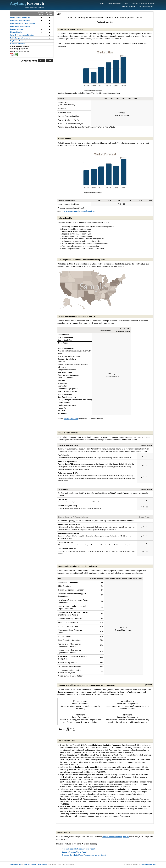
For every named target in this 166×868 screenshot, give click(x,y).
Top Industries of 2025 (146, 6)
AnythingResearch (71, 419)
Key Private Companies (18, 41)
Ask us (126, 837)
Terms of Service (16, 864)
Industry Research (129, 6)
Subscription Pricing (114, 3)
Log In (102, 3)
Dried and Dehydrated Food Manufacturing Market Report (84, 855)
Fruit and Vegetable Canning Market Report (78, 849)
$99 (41, 61)
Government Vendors (18, 44)
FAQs (126, 3)
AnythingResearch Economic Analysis (79, 211)
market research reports (112, 837)
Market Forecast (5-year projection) (22, 23)
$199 (49, 61)
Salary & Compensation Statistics (22, 35)
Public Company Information (20, 38)
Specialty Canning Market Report (74, 852)
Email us (135, 3)
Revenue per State (17, 29)
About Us (26, 864)
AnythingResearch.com (148, 864)
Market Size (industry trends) (20, 20)
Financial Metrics (16, 32)
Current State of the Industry (20, 17)
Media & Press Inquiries (39, 864)
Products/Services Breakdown (21, 26)
